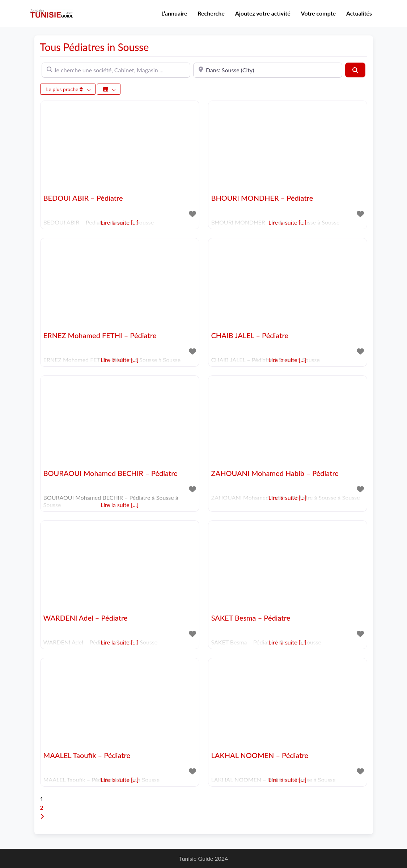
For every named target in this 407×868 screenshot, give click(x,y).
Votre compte (319, 13)
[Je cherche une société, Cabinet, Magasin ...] (116, 70)
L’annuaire (174, 13)
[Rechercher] (355, 70)
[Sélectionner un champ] (109, 89)
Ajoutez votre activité (263, 13)
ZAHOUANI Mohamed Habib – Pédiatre (275, 473)
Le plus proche (65, 89)
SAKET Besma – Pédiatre (251, 618)
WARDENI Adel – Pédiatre (86, 618)
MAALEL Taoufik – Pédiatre (87, 755)
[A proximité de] (268, 70)
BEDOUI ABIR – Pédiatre (83, 198)
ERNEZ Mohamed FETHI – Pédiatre (100, 335)
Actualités (359, 13)
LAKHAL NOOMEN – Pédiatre (260, 755)
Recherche (211, 13)
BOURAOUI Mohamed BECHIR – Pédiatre (111, 473)
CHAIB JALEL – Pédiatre (250, 335)
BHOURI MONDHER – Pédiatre (262, 198)
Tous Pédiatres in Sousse (95, 47)
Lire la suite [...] (120, 505)
